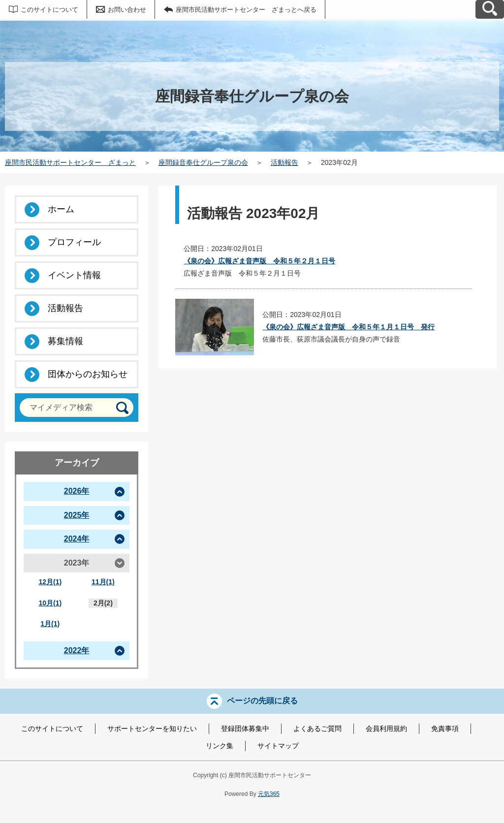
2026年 (77, 491)
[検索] (122, 408)
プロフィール (74, 242)
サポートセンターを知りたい (152, 728)
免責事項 (445, 728)
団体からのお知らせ (88, 374)
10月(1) (50, 603)
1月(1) (50, 624)
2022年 (77, 650)
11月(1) (103, 582)
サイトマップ (278, 746)
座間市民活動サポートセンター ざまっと (70, 162)
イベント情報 (74, 275)
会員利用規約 (386, 728)
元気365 (269, 794)
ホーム (61, 209)
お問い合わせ (127, 10)
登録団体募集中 (245, 728)
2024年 (77, 539)
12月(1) (50, 582)
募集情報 (65, 341)
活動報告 (284, 162)
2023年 (77, 563)
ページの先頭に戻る (262, 701)
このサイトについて (49, 10)
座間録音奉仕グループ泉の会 (203, 162)
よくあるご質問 (317, 728)
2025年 (77, 515)
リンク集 (220, 746)
